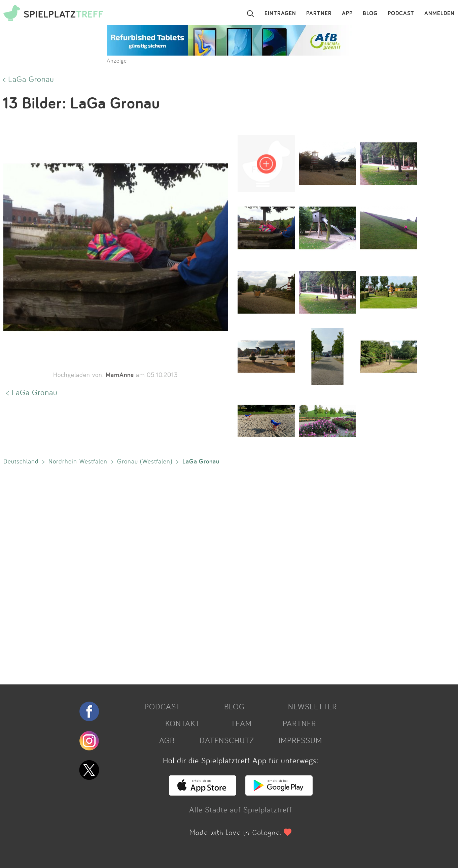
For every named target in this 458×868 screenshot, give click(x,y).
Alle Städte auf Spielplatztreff (241, 809)
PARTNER (319, 13)
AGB (167, 740)
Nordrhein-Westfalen (78, 461)
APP (347, 13)
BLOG (370, 13)
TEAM (241, 723)
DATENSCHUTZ (227, 740)
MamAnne (120, 375)
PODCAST (401, 13)
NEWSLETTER (312, 706)
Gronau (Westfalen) (145, 461)
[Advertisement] (202, 573)
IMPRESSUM (300, 740)
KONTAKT (183, 723)
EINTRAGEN (280, 13)
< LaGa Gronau (28, 79)
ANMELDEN (439, 13)
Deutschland (21, 461)
